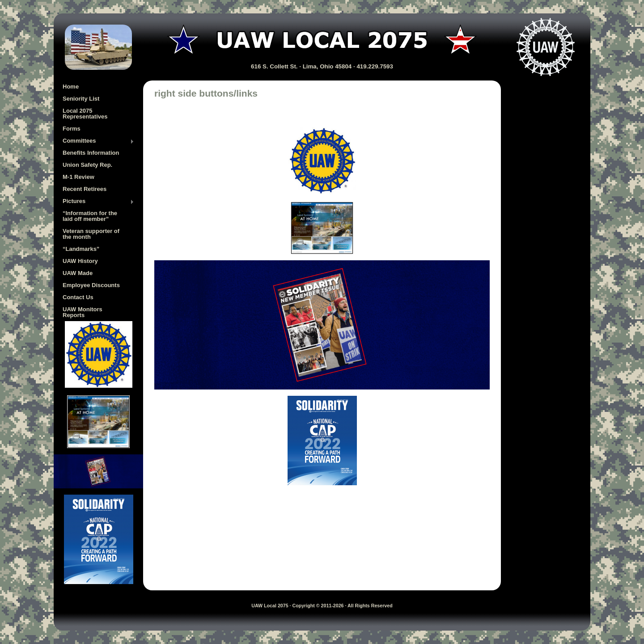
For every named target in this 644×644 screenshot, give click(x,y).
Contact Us (78, 297)
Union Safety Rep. (87, 165)
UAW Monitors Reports (83, 312)
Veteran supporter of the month (91, 234)
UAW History (80, 261)
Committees (98, 141)
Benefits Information (91, 153)
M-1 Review (78, 177)
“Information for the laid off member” (90, 216)
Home (71, 87)
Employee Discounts (91, 285)
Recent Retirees (85, 189)
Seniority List (81, 99)
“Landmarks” (81, 249)
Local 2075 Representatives (85, 114)
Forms (72, 129)
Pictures (98, 202)
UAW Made (78, 273)
